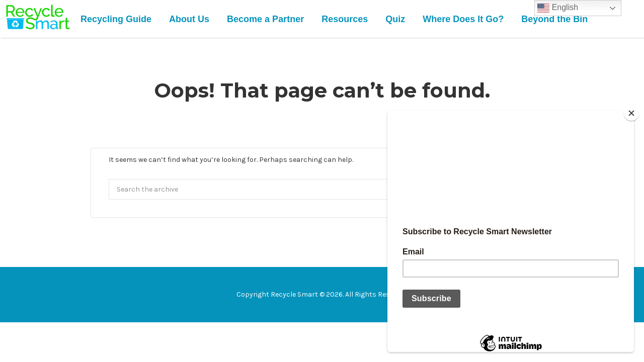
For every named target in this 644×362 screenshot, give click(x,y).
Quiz (395, 19)
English (558, 8)
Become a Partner (265, 19)
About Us (189, 19)
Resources (345, 19)
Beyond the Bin (554, 19)
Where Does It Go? (463, 19)
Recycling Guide (116, 19)
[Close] (631, 113)
